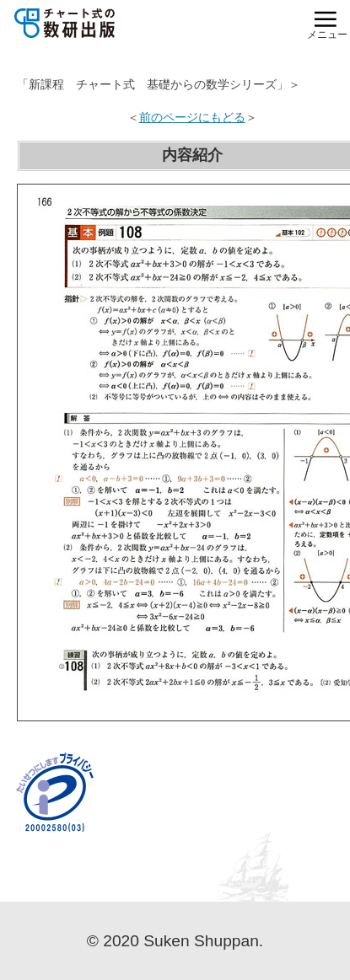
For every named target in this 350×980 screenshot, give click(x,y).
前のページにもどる (192, 117)
